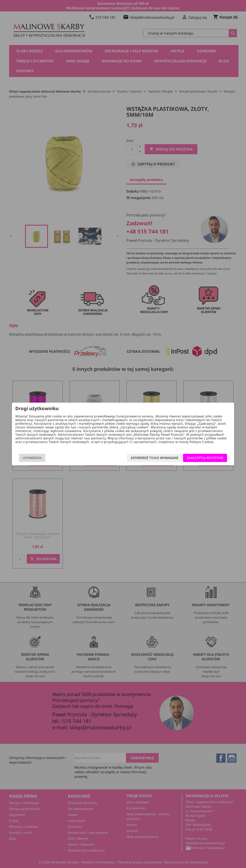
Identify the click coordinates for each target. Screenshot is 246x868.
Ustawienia (32, 458)
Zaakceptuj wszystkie (205, 458)
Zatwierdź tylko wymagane (155, 458)
